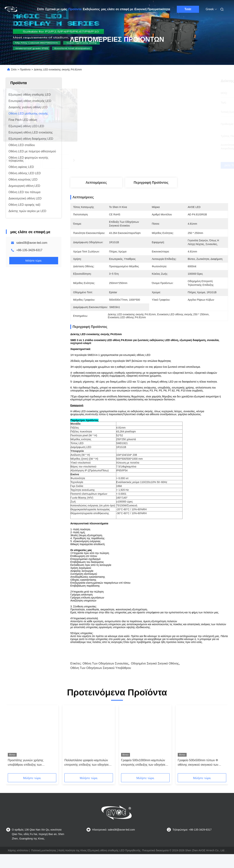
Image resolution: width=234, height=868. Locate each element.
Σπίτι (41, 9)
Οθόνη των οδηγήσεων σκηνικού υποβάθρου (101, 674)
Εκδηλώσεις (91, 9)
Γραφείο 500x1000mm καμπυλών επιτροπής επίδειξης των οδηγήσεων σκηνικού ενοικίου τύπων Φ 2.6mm (145, 769)
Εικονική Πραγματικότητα (152, 9)
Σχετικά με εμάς (56, 9)
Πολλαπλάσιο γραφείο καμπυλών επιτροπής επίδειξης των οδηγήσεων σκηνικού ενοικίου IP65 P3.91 (88, 769)
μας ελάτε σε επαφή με (117, 9)
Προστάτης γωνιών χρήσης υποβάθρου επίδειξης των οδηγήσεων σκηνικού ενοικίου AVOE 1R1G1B (32, 769)
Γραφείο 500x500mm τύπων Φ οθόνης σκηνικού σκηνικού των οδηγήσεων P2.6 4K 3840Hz (198, 769)
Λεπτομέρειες (96, 183)
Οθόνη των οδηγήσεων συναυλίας (106, 670)
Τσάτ (188, 9)
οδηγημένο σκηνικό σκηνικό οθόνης (155, 670)
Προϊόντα (75, 9)
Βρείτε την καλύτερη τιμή (169, 165)
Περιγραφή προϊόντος (151, 183)
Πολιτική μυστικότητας (44, 857)
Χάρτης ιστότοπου (18, 857)
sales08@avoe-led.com (32, 243)
